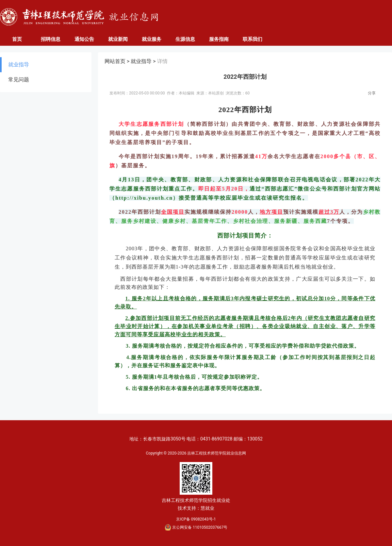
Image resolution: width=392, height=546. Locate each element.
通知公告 (84, 39)
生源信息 (185, 39)
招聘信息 (51, 39)
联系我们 (253, 39)
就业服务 (152, 39)
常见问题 (19, 80)
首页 (17, 39)
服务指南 (219, 39)
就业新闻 (118, 39)
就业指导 (19, 65)
